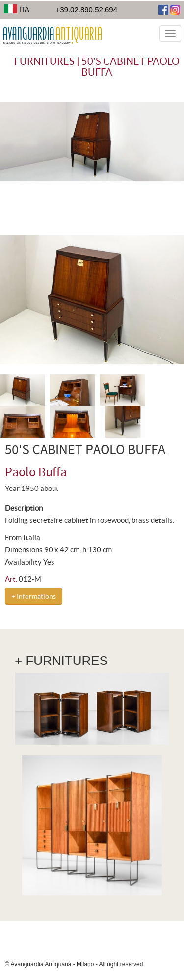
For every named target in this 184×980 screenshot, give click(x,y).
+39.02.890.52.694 (86, 10)
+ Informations (34, 596)
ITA (17, 9)
